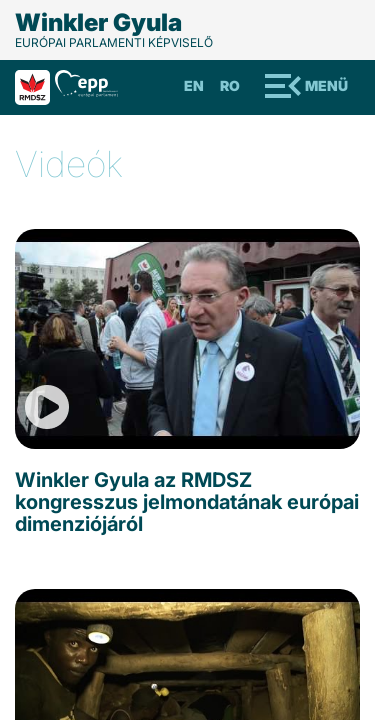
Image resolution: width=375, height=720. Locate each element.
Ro (230, 85)
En (194, 85)
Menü (326, 85)
